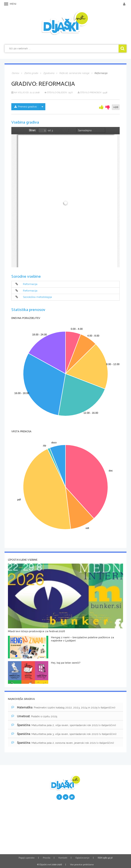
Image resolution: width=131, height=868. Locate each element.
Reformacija (30, 284)
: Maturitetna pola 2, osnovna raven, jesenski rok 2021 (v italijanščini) (63, 743)
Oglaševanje (82, 858)
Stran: (32, 130)
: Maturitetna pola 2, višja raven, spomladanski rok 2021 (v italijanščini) (64, 725)
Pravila (47, 858)
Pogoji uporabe (27, 858)
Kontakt (63, 858)
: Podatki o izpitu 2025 (34, 716)
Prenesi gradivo (25, 107)
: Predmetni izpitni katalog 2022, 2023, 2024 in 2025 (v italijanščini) (63, 707)
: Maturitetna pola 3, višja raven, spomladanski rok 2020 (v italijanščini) (64, 734)
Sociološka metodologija (37, 297)
